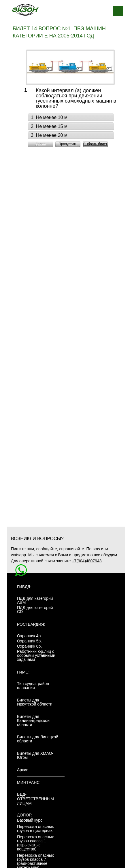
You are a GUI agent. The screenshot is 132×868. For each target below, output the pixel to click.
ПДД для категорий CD (35, 610)
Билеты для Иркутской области (35, 702)
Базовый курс (30, 820)
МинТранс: (29, 782)
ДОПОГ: (25, 815)
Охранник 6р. (29, 646)
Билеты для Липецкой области (38, 739)
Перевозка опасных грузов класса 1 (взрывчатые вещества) (35, 843)
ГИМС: (23, 672)
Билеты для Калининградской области (33, 721)
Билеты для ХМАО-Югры (35, 755)
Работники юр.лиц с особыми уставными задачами (36, 655)
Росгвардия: (31, 624)
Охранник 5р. (29, 641)
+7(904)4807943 (87, 561)
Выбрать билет (95, 144)
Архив (23, 770)
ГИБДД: (24, 587)
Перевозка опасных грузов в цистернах (35, 829)
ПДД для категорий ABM (35, 600)
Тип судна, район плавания (33, 686)
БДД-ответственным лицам (35, 799)
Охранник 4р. (29, 636)
